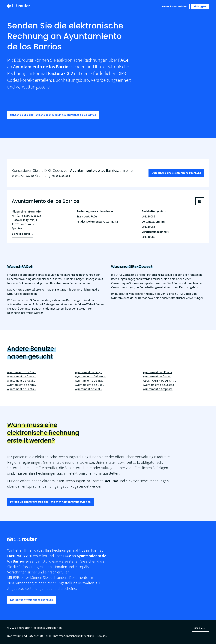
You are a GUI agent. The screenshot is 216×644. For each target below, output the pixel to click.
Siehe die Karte (21, 234)
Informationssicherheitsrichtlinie (74, 636)
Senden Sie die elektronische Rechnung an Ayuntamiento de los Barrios (53, 115)
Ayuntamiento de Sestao (159, 385)
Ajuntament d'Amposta (158, 389)
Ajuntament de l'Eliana (157, 372)
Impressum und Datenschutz (25, 636)
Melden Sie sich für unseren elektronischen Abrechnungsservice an (50, 502)
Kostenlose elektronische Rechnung (32, 600)
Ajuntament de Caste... (157, 376)
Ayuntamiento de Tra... (89, 380)
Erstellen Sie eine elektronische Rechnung (176, 173)
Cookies (102, 636)
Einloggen (200, 7)
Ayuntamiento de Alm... (22, 385)
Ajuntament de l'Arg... (89, 372)
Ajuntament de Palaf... (21, 380)
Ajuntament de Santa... (21, 389)
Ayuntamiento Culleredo (91, 376)
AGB (48, 636)
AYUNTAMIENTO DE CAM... (160, 380)
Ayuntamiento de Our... (89, 385)
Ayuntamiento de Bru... (21, 372)
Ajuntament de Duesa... (22, 376)
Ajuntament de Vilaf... (88, 389)
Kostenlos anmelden (174, 7)
